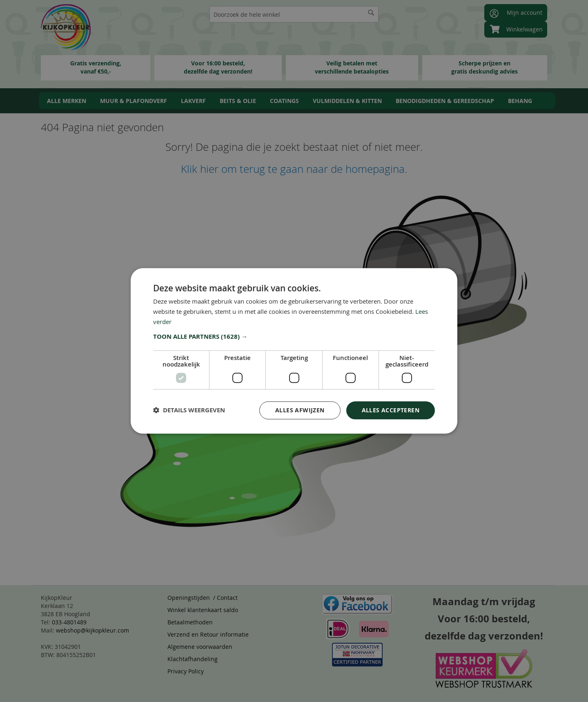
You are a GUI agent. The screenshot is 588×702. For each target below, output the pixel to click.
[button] (294, 337)
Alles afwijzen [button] (300, 410)
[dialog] (294, 351)
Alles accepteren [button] (391, 410)
